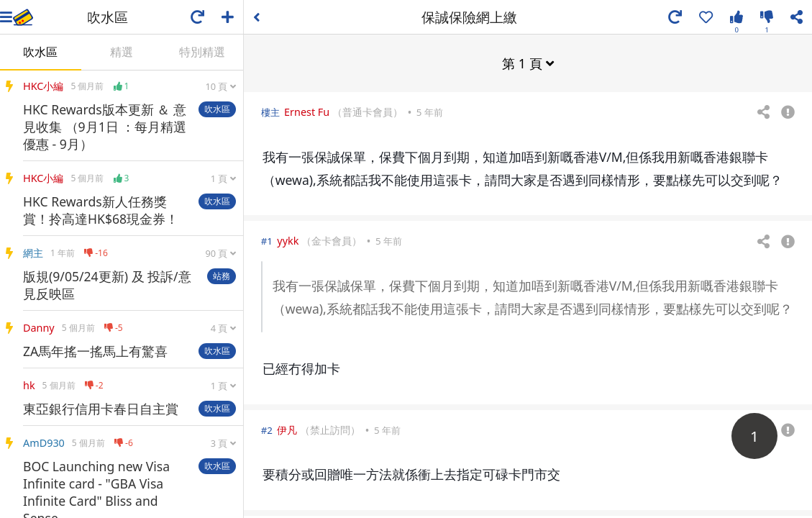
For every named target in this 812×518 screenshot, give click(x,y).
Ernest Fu (307, 111)
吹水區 (40, 52)
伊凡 (287, 429)
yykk (288, 240)
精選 (122, 52)
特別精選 (202, 52)
